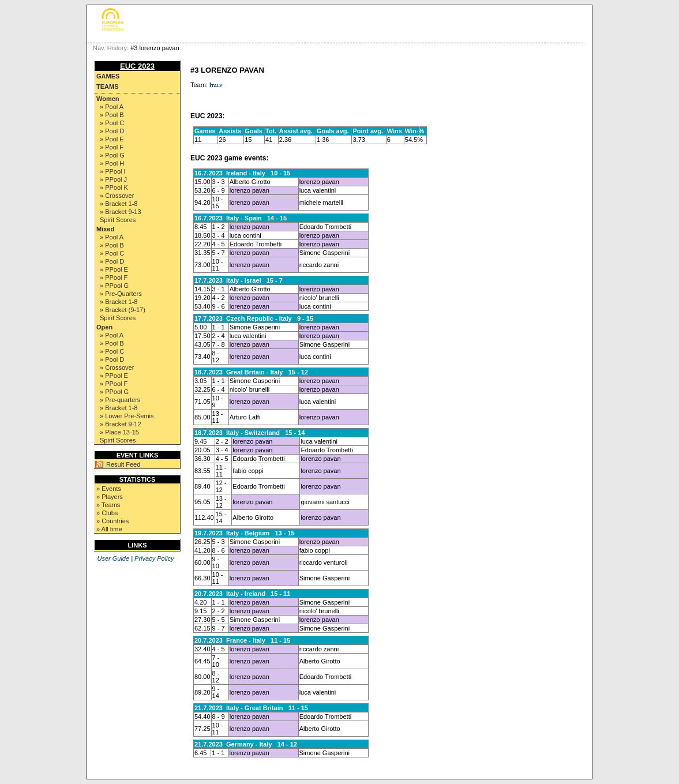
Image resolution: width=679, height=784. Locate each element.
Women (108, 99)
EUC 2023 (137, 66)
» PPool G (114, 286)
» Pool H (112, 163)
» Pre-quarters (120, 400)
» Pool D (112, 131)
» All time (109, 529)
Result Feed (123, 464)
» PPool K (114, 187)
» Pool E (112, 139)
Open (104, 327)
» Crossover (117, 196)
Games (108, 76)
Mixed (105, 229)
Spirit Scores (118, 220)
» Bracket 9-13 (121, 212)
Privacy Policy (154, 558)
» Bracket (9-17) (123, 310)
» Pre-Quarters (121, 294)
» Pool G (112, 155)
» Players (110, 497)
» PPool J (113, 179)
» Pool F (112, 147)
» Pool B (112, 115)
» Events (109, 489)
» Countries (112, 521)
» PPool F (114, 277)
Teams (108, 87)
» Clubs (107, 513)
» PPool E (114, 269)
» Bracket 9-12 (121, 424)
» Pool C (112, 123)
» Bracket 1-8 (119, 204)
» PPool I (113, 171)
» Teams (108, 505)
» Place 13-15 (119, 432)
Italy (216, 85)
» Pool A (112, 107)
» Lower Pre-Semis (127, 416)
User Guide (113, 558)
